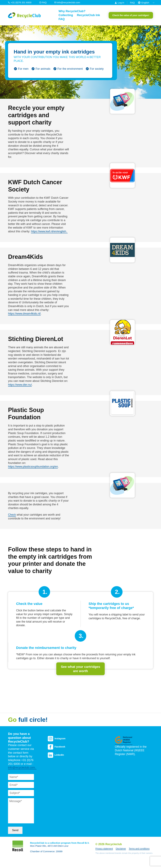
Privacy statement (104, 849)
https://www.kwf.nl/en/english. (50, 231)
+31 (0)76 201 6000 (20, 2)
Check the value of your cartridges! (131, 15)
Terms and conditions (139, 849)
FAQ (43, 2)
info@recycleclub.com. (23, 768)
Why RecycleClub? (72, 11)
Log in (121, 3)
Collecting (66, 15)
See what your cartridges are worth (80, 669)
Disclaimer (121, 849)
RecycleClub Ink (88, 15)
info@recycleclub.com (67, 2)
